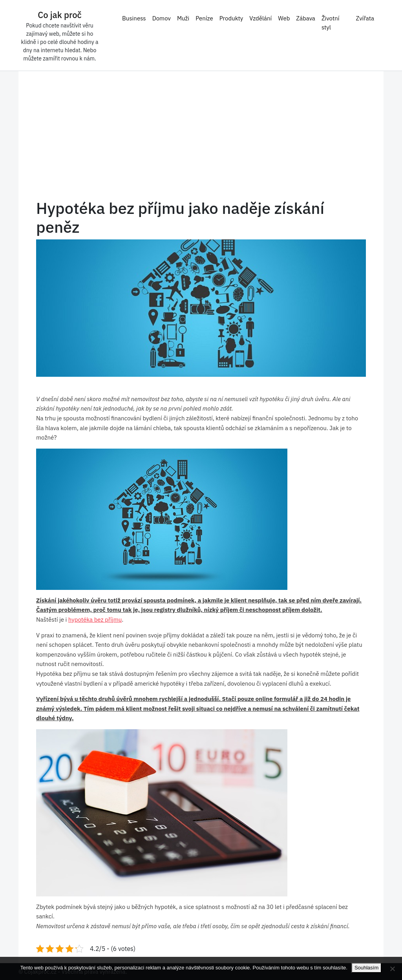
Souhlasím (366, 968)
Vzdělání (260, 18)
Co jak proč (60, 15)
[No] (392, 969)
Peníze (204, 18)
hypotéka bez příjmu (95, 620)
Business (134, 18)
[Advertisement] (201, 140)
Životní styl (331, 23)
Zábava (306, 18)
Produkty (231, 18)
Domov (162, 18)
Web (284, 18)
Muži (183, 18)
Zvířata (365, 18)
